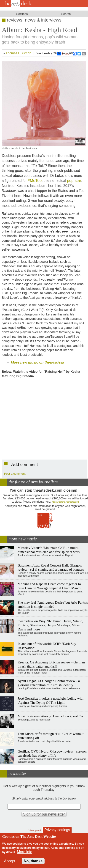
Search (66, 14)
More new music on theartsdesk (38, 362)
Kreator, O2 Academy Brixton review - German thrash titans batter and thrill (51, 664)
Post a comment (15, 474)
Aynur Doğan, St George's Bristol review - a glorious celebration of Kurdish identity (49, 683)
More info (25, 852)
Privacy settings (57, 830)
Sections (22, 14)
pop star (74, 181)
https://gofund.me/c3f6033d (65, 502)
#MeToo (35, 181)
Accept (10, 861)
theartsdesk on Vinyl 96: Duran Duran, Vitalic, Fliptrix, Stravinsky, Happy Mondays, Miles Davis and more (50, 625)
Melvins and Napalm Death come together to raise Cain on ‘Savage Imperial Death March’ (50, 586)
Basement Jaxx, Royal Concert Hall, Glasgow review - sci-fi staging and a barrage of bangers (51, 567)
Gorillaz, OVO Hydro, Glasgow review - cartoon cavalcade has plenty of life (52, 753)
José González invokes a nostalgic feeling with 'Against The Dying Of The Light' (51, 700)
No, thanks (33, 861)
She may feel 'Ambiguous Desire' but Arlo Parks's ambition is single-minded (53, 604)
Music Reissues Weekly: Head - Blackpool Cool (52, 716)
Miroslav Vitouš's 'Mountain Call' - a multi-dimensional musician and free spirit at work (49, 550)
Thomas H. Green (19, 53)
